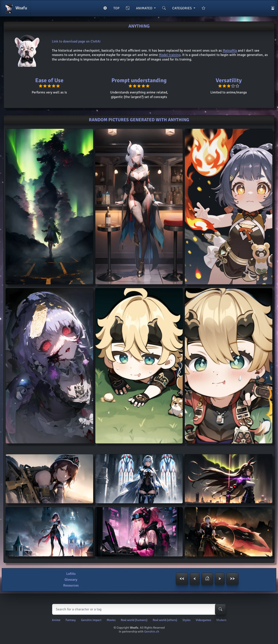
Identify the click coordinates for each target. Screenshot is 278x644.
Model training (170, 55)
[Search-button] (220, 609)
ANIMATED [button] (145, 8)
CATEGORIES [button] (182, 8)
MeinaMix (230, 51)
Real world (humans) (134, 620)
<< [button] (182, 579)
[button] (207, 579)
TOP (116, 8)
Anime (56, 620)
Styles (186, 620)
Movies (111, 620)
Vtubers (221, 620)
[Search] (138, 609)
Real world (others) (165, 620)
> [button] (220, 579)
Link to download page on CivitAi (76, 41)
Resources (71, 585)
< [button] (195, 579)
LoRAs (71, 574)
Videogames (203, 620)
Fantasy (71, 620)
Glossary (71, 580)
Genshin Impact (91, 620)
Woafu (15, 8)
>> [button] (232, 579)
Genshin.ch (152, 632)
